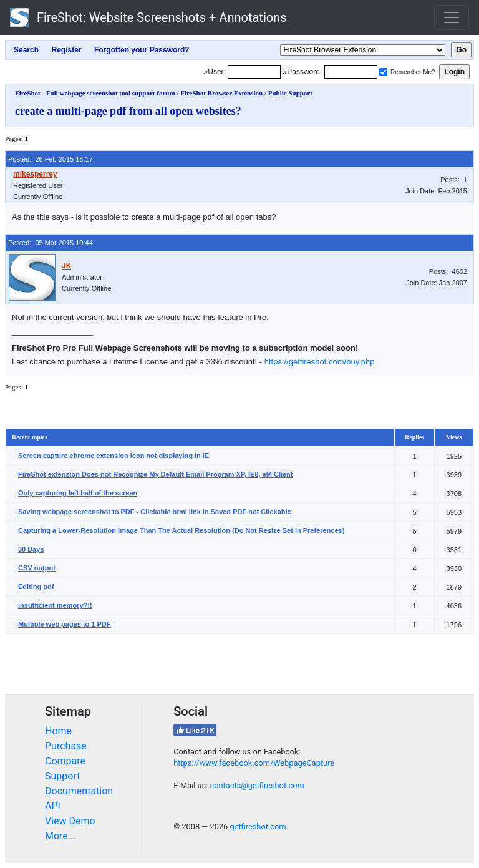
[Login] (254, 72)
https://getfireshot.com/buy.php (320, 362)
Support (62, 776)
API (53, 806)
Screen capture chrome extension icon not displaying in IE (114, 456)
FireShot (148, 17)
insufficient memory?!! (55, 605)
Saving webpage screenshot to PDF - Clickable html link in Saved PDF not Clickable (155, 512)
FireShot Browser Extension (221, 93)
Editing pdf (36, 587)
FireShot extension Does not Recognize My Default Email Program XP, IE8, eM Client (156, 474)
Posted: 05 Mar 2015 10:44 (51, 243)
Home (58, 731)
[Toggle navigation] (452, 17)
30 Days (31, 549)
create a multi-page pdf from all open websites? (128, 111)
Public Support (290, 93)
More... (60, 836)
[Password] (351, 72)
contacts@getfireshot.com (257, 785)
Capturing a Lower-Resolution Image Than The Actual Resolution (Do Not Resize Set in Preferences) (181, 530)
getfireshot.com (258, 827)
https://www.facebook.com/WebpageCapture (254, 763)
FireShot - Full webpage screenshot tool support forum (95, 93)
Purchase (66, 746)
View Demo (70, 821)
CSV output (37, 568)
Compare (65, 761)
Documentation (79, 791)
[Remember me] (383, 72)
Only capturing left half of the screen (78, 493)
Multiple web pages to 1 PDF (65, 624)
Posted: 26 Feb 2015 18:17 (51, 159)
